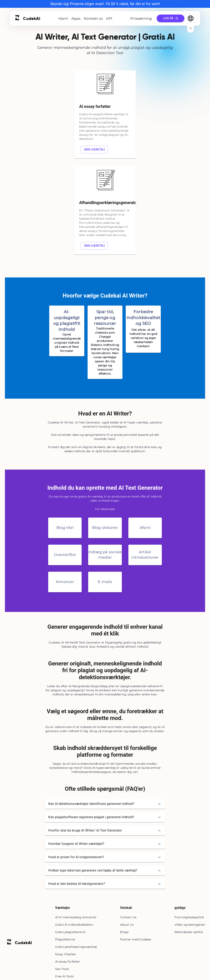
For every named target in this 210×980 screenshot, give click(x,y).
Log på (170, 18)
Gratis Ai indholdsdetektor (74, 925)
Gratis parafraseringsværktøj (76, 947)
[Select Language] (191, 18)
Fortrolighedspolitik (189, 917)
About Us (127, 925)
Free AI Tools (64, 976)
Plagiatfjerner (65, 939)
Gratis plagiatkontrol (70, 932)
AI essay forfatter (68, 962)
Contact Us (128, 917)
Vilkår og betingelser (190, 925)
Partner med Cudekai (136, 939)
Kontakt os (93, 18)
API (109, 18)
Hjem (63, 18)
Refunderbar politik (189, 932)
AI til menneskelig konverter (76, 917)
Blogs (124, 932)
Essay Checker (66, 954)
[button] (105, 804)
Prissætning (141, 18)
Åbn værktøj (95, 150)
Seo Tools (62, 969)
